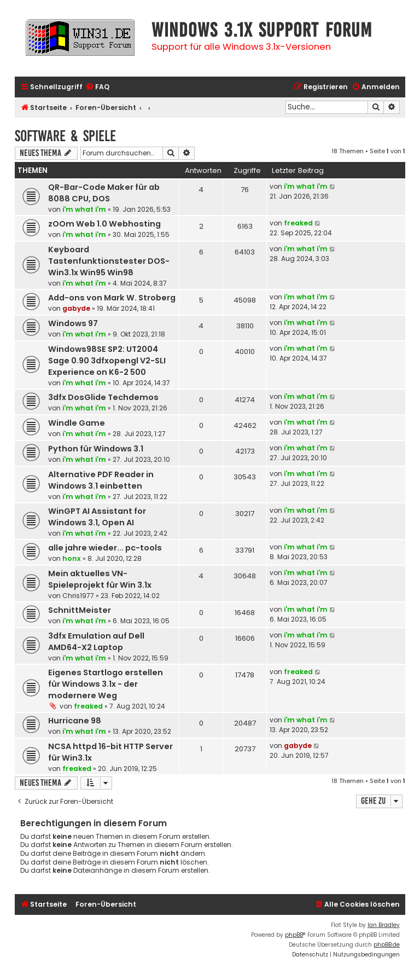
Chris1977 (78, 596)
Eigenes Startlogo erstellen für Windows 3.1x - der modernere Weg (106, 684)
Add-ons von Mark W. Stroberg (112, 298)
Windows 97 (73, 323)
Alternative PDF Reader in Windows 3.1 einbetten (101, 480)
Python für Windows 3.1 (96, 449)
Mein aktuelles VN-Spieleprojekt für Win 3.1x (100, 579)
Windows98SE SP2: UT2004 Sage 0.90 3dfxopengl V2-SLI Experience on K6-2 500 (107, 361)
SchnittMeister (80, 610)
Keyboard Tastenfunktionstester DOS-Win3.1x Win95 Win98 (109, 261)
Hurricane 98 (75, 721)
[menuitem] (97, 87)
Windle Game (77, 423)
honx (72, 558)
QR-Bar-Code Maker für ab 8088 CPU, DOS (104, 193)
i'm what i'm (84, 209)
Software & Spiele (65, 136)
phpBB (294, 935)
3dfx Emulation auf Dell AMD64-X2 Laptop (96, 642)
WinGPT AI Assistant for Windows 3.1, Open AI (97, 517)
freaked (298, 223)
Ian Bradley (384, 925)
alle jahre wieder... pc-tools (105, 548)
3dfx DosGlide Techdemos (103, 397)
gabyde (76, 308)
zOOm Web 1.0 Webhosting (104, 224)
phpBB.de (387, 945)
